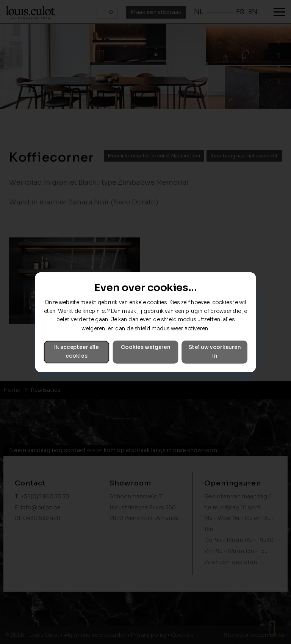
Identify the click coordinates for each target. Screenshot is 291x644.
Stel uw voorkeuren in (215, 352)
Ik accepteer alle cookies (77, 352)
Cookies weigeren (145, 347)
